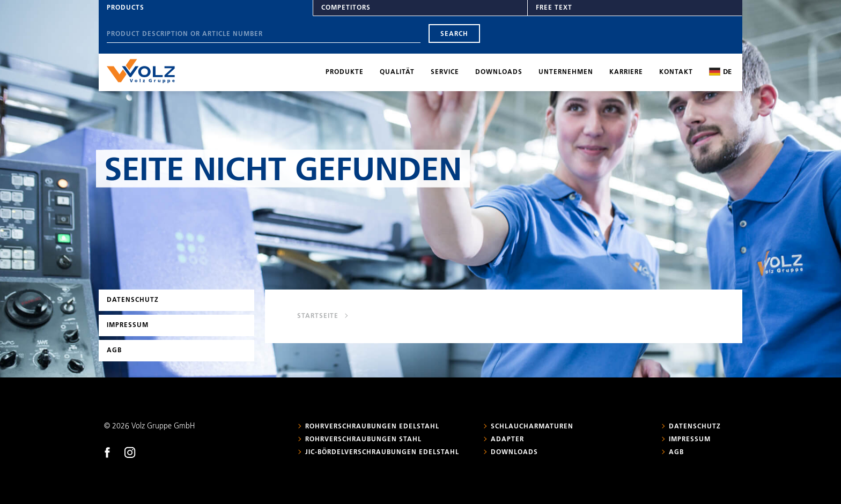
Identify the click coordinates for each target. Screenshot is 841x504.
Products (126, 8)
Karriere (626, 72)
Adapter (507, 440)
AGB (114, 351)
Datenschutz (133, 300)
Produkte (345, 72)
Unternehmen (566, 72)
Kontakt (676, 72)
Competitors (346, 8)
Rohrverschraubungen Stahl (363, 440)
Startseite (318, 316)
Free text (554, 8)
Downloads (499, 72)
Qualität (397, 72)
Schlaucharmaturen (532, 427)
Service (445, 72)
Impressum (128, 325)
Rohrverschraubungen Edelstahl (372, 427)
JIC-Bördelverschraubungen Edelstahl (382, 453)
